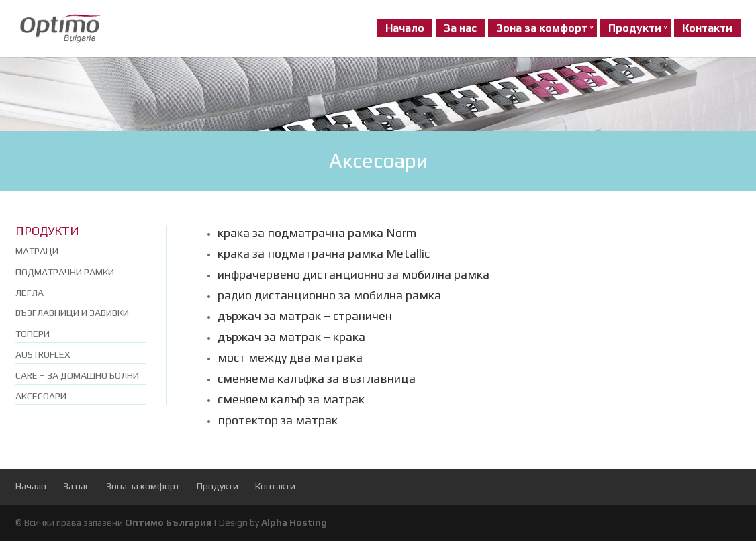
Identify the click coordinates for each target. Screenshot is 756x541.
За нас (460, 28)
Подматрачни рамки (65, 272)
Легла (30, 293)
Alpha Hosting (294, 522)
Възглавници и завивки (72, 313)
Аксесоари (41, 396)
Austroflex (43, 354)
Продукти (635, 28)
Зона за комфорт (542, 28)
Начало (405, 28)
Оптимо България (168, 522)
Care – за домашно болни (77, 375)
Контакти (707, 28)
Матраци (37, 251)
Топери (33, 334)
